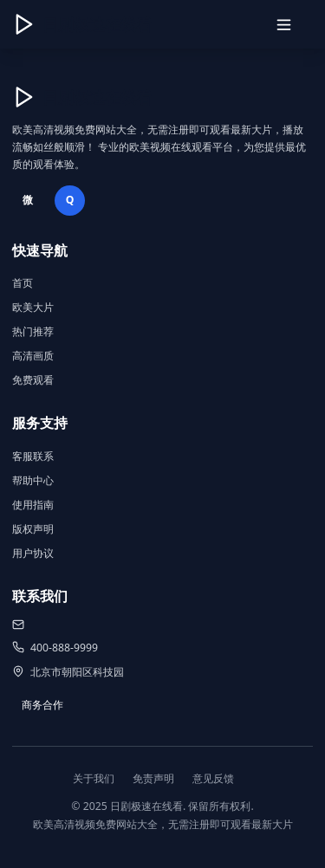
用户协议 (33, 553)
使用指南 (33, 505)
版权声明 (33, 529)
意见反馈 (213, 778)
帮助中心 (33, 480)
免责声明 (153, 778)
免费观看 (33, 380)
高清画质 (33, 356)
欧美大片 (33, 307)
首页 (23, 283)
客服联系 (33, 456)
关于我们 (94, 778)
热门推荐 (33, 331)
